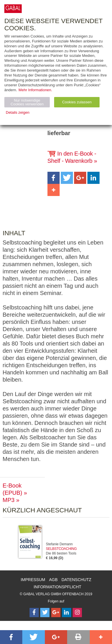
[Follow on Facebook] (34, 613)
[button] (54, 178)
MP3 (9, 500)
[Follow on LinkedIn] (67, 613)
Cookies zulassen (77, 102)
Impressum (33, 580)
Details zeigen (18, 112)
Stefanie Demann (59, 544)
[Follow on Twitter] (45, 613)
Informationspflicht (57, 587)
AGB (54, 580)
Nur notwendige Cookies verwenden (27, 102)
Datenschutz (76, 580)
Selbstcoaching (61, 549)
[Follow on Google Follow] (56, 613)
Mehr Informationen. (35, 90)
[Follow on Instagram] (77, 613)
